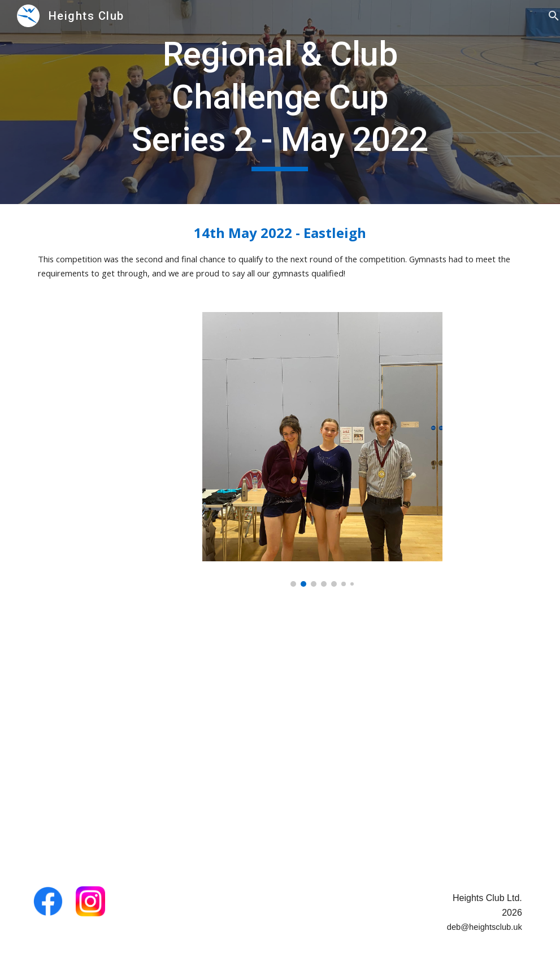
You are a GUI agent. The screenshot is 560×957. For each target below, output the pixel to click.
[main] (280, 102)
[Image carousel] (322, 449)
